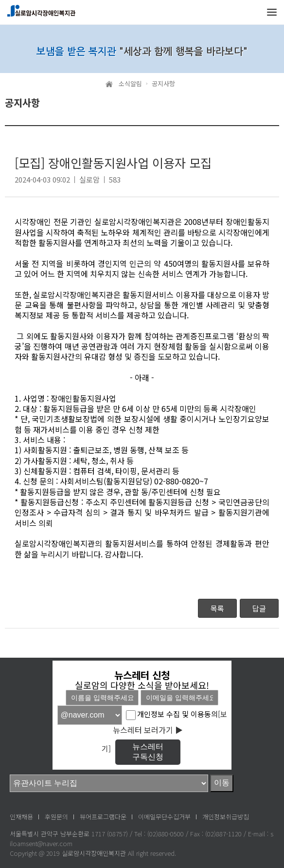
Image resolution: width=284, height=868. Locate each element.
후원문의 (56, 817)
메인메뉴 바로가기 (0, 0)
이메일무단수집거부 (164, 817)
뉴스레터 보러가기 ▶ (148, 730)
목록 (217, 608)
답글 (259, 608)
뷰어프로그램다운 (103, 817)
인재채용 (21, 817)
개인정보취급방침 (226, 817)
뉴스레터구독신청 (148, 752)
